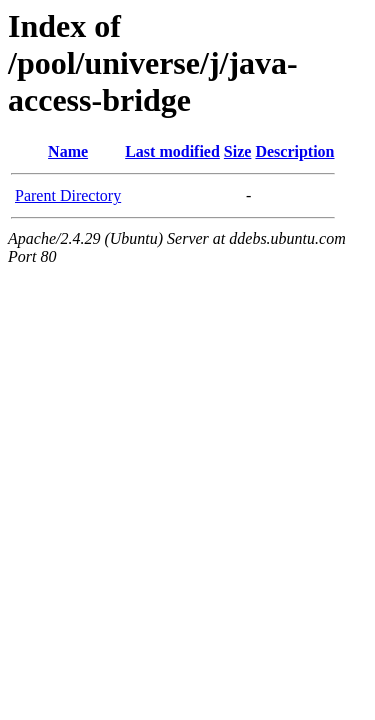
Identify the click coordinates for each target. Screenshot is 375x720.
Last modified (172, 151)
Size (238, 151)
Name (68, 151)
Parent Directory (68, 195)
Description (294, 151)
